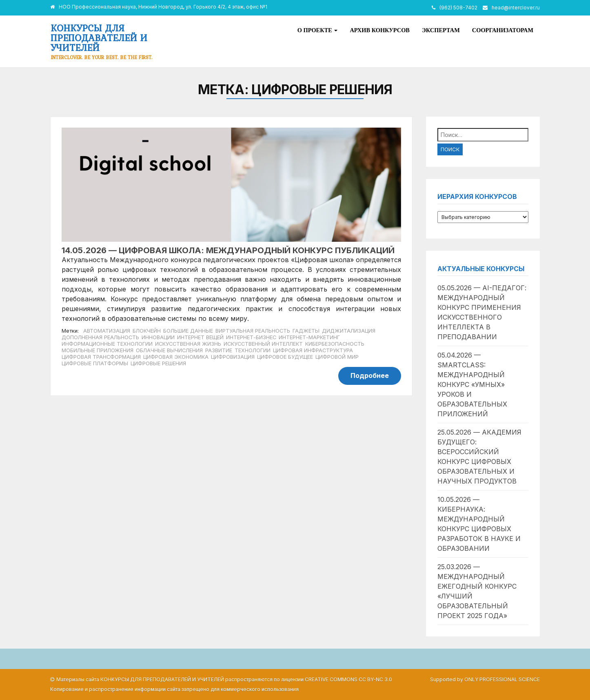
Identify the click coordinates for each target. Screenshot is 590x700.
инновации (158, 337)
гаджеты (306, 331)
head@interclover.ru (516, 8)
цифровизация (233, 357)
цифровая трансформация (101, 357)
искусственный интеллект (263, 344)
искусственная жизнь (188, 344)
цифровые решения (158, 363)
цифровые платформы (95, 363)
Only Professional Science (502, 679)
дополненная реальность (100, 337)
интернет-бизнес (251, 337)
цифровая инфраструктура (313, 350)
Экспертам (441, 30)
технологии (253, 350)
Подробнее (370, 375)
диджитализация (349, 331)
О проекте (318, 30)
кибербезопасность (335, 344)
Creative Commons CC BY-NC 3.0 (348, 679)
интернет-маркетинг (309, 337)
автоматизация (107, 331)
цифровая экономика (176, 357)
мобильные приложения (98, 350)
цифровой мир (337, 357)
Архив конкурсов (380, 30)
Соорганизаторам (503, 30)
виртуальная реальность (253, 331)
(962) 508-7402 (458, 8)
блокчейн (147, 331)
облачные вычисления (169, 350)
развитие (219, 350)
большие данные (188, 331)
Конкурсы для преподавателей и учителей (99, 38)
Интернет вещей (200, 337)
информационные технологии (107, 344)
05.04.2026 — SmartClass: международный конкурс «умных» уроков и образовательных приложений (472, 384)
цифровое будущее (285, 357)
